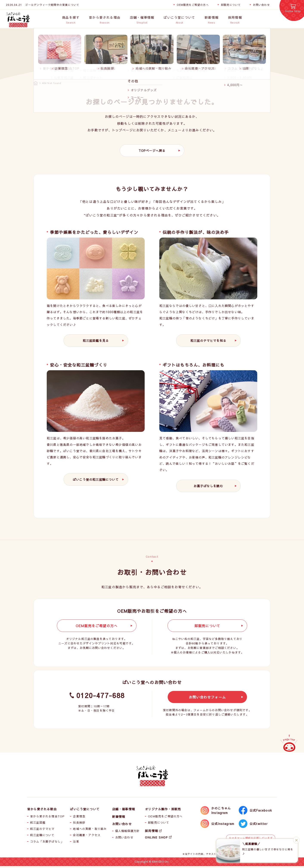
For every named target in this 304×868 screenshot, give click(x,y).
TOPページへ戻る (152, 152)
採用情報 (151, 833)
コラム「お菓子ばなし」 (47, 843)
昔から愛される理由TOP (47, 818)
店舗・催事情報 (124, 811)
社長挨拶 (79, 824)
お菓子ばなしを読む (208, 488)
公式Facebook (261, 812)
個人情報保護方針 (127, 833)
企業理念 (79, 818)
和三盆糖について (42, 837)
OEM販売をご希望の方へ (193, 5)
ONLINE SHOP (156, 839)
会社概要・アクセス (87, 837)
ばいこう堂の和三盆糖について (96, 481)
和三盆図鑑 (38, 824)
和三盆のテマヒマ (42, 831)
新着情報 (119, 818)
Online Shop (293, 11)
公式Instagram (223, 826)
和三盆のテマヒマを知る (208, 342)
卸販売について (231, 5)
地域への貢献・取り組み (90, 831)
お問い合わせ (261, 5)
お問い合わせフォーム (207, 699)
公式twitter (259, 826)
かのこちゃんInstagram (221, 812)
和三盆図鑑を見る (96, 342)
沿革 (76, 843)
